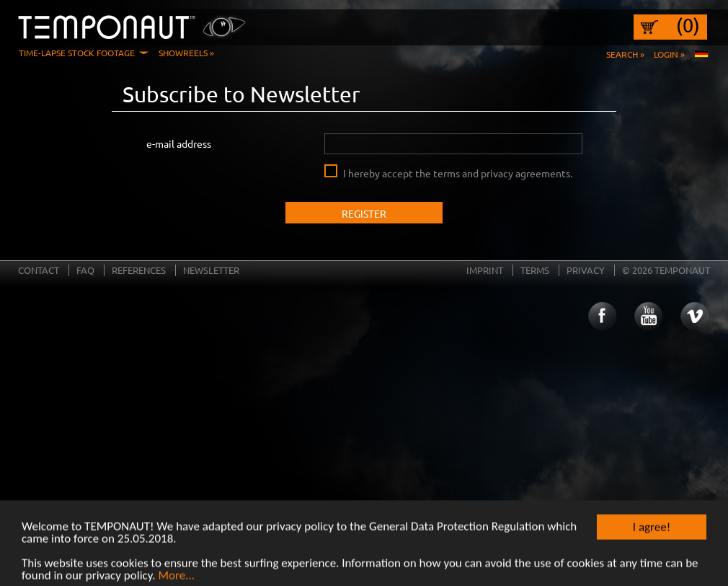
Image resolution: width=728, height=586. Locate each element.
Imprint (485, 270)
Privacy (586, 270)
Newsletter (211, 270)
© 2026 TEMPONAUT (666, 270)
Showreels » (186, 53)
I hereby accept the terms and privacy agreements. (458, 173)
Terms (535, 270)
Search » (625, 54)
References (139, 270)
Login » (669, 54)
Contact (39, 270)
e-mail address (179, 143)
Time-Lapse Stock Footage (77, 53)
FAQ (85, 270)
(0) (688, 25)
